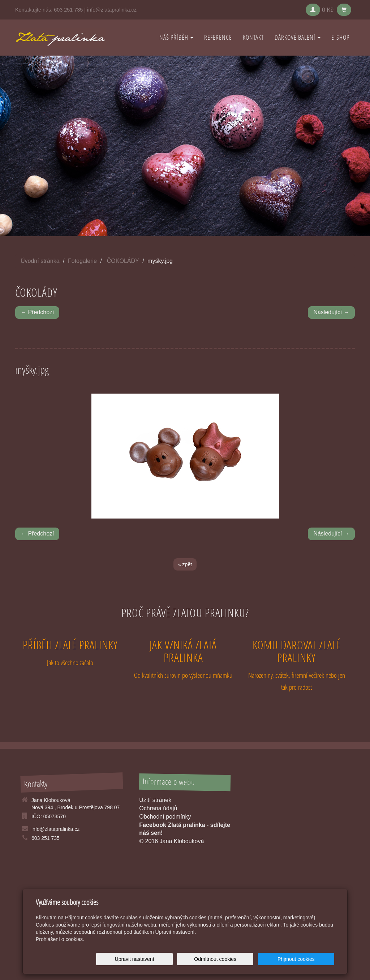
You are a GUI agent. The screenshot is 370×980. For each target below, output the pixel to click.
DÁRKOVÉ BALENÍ (298, 37)
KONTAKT (253, 37)
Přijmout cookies (307, 959)
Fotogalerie (82, 261)
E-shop (340, 37)
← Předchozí (37, 312)
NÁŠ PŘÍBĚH (176, 37)
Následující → (331, 312)
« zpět (185, 564)
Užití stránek (155, 800)
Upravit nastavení (187, 959)
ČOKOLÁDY (123, 261)
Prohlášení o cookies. (60, 939)
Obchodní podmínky (165, 817)
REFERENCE (218, 37)
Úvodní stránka (40, 261)
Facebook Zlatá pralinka (172, 825)
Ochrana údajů (158, 808)
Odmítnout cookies (247, 959)
